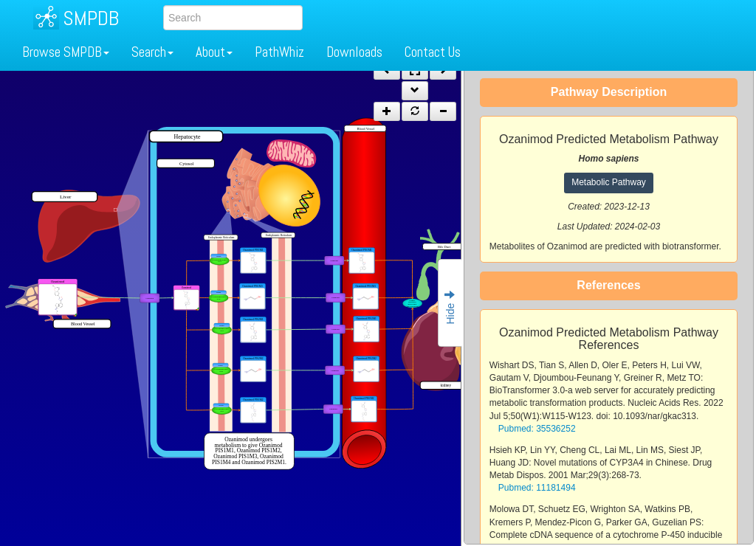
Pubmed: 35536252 (537, 429)
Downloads (354, 52)
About (214, 52)
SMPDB (91, 18)
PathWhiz (279, 52)
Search (152, 52)
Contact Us (433, 52)
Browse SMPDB (66, 52)
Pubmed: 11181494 (537, 488)
